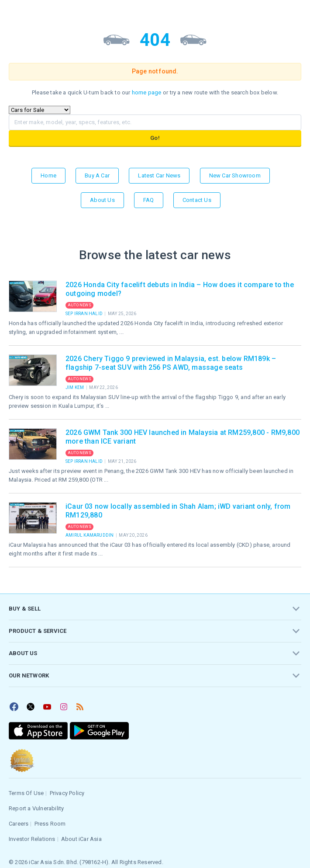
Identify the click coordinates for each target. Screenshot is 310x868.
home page (147, 92)
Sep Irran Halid (84, 314)
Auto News (79, 305)
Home (48, 175)
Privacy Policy (67, 793)
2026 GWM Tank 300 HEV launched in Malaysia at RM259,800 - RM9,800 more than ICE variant (183, 437)
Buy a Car (97, 175)
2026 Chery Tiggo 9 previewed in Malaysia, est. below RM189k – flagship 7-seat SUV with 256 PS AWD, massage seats (171, 363)
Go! (155, 138)
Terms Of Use (26, 793)
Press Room (50, 824)
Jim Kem (75, 387)
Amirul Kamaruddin (90, 535)
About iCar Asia (81, 839)
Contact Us (197, 200)
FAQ (149, 200)
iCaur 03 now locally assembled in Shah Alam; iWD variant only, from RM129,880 (178, 511)
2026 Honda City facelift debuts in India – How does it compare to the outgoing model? (180, 289)
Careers (19, 824)
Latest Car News (159, 175)
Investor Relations (32, 839)
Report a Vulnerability (36, 808)
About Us (102, 200)
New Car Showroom (235, 175)
